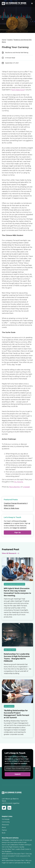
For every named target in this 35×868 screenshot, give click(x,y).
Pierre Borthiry (15, 487)
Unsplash (26, 487)
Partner (4, 830)
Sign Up (17, 532)
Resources (5, 825)
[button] (32, 3)
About (4, 827)
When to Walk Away (11, 508)
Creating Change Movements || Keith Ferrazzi (16, 504)
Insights (10, 40)
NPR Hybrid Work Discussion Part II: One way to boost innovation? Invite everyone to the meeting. (17, 856)
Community (6, 822)
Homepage (6, 819)
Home (4, 40)
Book (4, 833)
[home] (16, 3)
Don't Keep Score (18, 90)
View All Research (9, 554)
